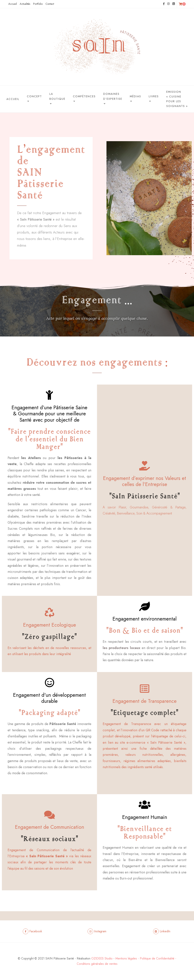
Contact (50, 4)
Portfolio (38, 4)
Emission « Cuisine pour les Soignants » (177, 99)
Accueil (13, 4)
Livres (154, 99)
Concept (34, 99)
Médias (135, 99)
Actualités (25, 4)
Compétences (84, 99)
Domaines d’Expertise (113, 99)
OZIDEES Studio (102, 958)
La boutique (57, 99)
